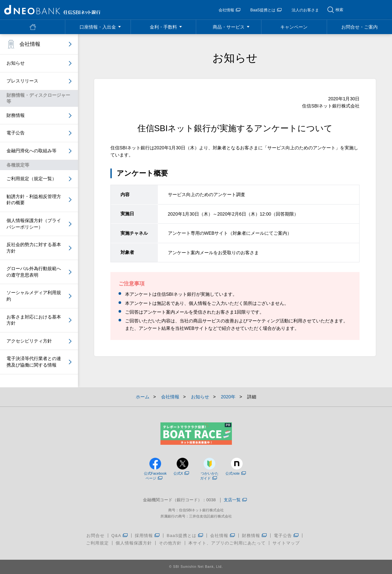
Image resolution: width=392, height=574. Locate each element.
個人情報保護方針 (134, 543)
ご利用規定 (97, 543)
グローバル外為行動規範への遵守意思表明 (34, 272)
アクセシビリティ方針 (29, 341)
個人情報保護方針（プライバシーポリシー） (34, 224)
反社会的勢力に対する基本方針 (34, 248)
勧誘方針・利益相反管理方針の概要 (34, 200)
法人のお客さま (305, 10)
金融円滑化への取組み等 (32, 151)
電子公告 (16, 133)
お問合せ (95, 536)
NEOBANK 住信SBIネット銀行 (52, 10)
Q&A (120, 536)
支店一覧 (235, 500)
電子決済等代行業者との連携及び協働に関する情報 (34, 362)
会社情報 (229, 10)
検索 (339, 10)
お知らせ (16, 63)
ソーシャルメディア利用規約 (34, 296)
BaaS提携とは (266, 10)
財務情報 (16, 115)
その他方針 (170, 543)
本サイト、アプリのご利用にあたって (227, 543)
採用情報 (147, 536)
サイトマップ (286, 543)
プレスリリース (22, 81)
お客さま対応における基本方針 (34, 320)
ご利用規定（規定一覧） (32, 179)
